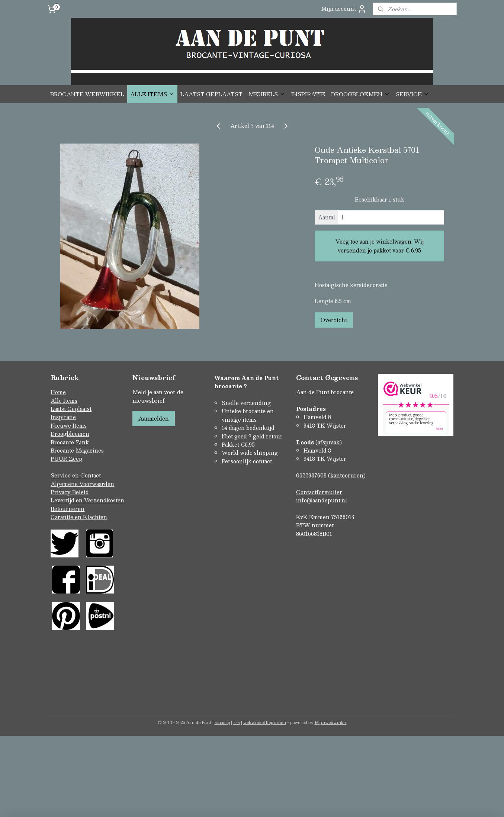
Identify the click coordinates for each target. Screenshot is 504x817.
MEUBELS (267, 94)
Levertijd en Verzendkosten (87, 500)
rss (237, 722)
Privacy (61, 492)
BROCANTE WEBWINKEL (87, 94)
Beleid (81, 492)
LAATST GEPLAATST (211, 94)
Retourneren (68, 509)
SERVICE (412, 94)
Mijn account (344, 9)
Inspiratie (63, 417)
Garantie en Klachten (79, 517)
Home (58, 392)
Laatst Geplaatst (71, 409)
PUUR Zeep (66, 459)
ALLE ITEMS (152, 94)
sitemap (222, 722)
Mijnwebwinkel (331, 722)
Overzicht (333, 320)
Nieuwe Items (69, 425)
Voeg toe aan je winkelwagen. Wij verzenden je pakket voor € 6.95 (379, 246)
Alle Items (64, 401)
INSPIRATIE (308, 94)
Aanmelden (154, 418)
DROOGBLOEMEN (360, 94)
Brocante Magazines (77, 450)
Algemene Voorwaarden (82, 484)
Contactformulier (319, 492)
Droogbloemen (70, 434)
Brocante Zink (70, 442)
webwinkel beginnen (265, 722)
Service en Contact (76, 475)
